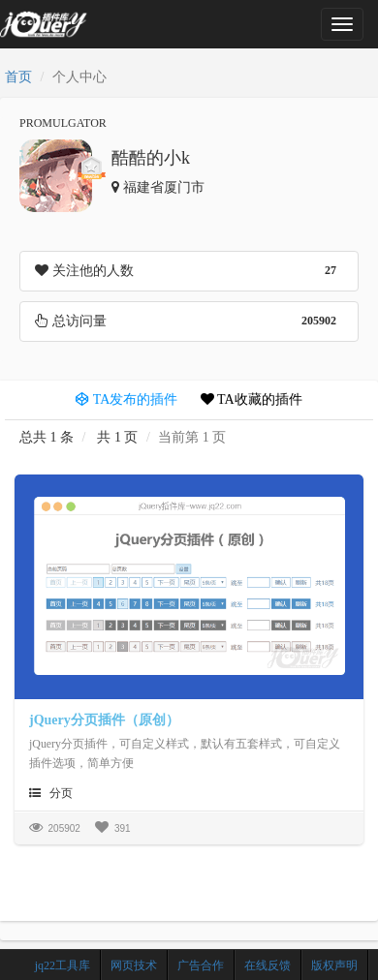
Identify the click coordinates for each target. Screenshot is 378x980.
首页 (18, 77)
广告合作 (201, 965)
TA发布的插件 (126, 399)
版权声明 (334, 965)
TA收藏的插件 (252, 399)
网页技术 (134, 965)
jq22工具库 (63, 965)
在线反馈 (268, 965)
